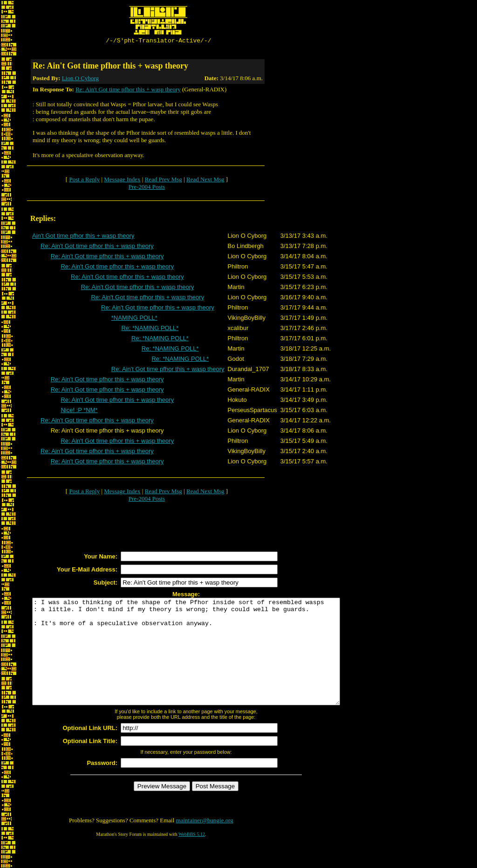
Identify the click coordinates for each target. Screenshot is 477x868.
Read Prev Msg (164, 181)
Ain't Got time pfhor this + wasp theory (83, 237)
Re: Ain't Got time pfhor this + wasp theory (128, 91)
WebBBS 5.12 (192, 857)
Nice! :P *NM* (79, 411)
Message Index (122, 181)
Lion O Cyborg (80, 79)
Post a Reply (84, 181)
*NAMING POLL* (134, 319)
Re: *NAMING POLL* (150, 329)
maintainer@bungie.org (205, 843)
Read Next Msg (205, 181)
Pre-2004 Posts (147, 188)
